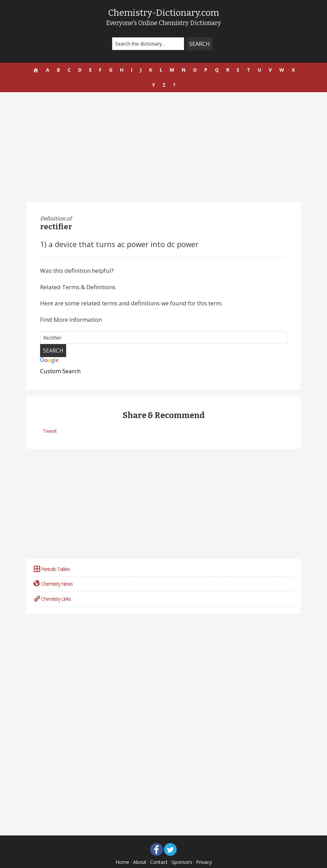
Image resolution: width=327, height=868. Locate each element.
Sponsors (182, 849)
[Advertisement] (163, 134)
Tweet (50, 418)
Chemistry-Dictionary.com (163, 13)
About (140, 849)
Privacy (204, 849)
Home (122, 849)
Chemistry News (53, 571)
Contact (159, 849)
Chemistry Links (52, 586)
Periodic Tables (52, 556)
